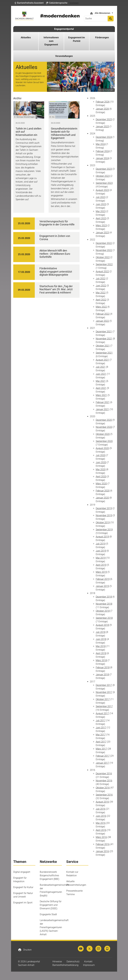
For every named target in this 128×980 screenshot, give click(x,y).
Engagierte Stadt (48, 914)
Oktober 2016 (103, 788)
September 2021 (104, 353)
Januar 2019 (102, 586)
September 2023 (104, 183)
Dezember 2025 (104, 119)
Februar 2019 (103, 579)
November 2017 (104, 692)
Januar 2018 (102, 675)
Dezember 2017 (104, 685)
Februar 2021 (103, 402)
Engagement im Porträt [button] (77, 39)
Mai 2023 (101, 211)
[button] (29, 3)
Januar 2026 (102, 109)
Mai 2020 (101, 469)
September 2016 (104, 795)
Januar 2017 (102, 763)
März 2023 (101, 225)
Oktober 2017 (103, 699)
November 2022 (104, 250)
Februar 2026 (103, 102)
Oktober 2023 (103, 176)
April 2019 (101, 565)
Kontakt (88, 962)
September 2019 (104, 530)
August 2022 (102, 271)
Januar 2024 (102, 158)
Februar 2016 (103, 844)
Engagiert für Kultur (23, 887)
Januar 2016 (102, 851)
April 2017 (101, 742)
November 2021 (104, 339)
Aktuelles (26, 37)
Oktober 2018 (103, 611)
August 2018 (102, 625)
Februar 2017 (103, 756)
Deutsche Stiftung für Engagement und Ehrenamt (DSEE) (51, 905)
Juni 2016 (101, 816)
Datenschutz (73, 962)
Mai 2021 (101, 381)
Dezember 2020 (104, 420)
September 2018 (104, 618)
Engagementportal (64, 29)
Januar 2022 (102, 321)
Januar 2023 (102, 233)
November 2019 (104, 515)
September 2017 (104, 706)
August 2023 (102, 190)
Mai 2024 (101, 144)
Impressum (89, 965)
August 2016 (102, 802)
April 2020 (101, 477)
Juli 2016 (101, 809)
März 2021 (101, 395)
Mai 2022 (101, 293)
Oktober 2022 (103, 257)
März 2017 (101, 749)
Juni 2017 (101, 728)
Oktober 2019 (103, 522)
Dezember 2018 (104, 597)
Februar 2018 (103, 667)
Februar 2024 (103, 151)
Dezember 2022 (104, 243)
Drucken (25, 950)
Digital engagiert (22, 872)
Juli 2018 (101, 632)
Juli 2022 (101, 279)
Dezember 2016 (104, 774)
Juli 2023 (101, 197)
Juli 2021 (101, 367)
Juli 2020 (101, 455)
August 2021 (102, 360)
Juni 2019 (101, 551)
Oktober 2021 (103, 346)
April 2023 (101, 218)
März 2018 (101, 660)
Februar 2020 (103, 491)
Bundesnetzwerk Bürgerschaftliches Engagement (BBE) (49, 875)
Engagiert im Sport (23, 903)
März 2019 (101, 572)
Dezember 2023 (104, 169)
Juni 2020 (101, 462)
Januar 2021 (102, 409)
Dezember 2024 (104, 137)
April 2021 (101, 388)
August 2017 (102, 713)
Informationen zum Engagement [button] (51, 41)
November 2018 (104, 604)
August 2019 (102, 537)
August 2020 (102, 448)
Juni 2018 (101, 639)
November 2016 (104, 781)
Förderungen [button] (102, 37)
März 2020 (101, 484)
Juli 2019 (101, 544)
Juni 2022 (101, 286)
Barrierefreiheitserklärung (65, 965)
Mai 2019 (101, 558)
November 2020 (104, 427)
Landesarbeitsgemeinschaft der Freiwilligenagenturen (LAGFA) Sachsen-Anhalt (54, 927)
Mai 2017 (101, 735)
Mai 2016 (101, 823)
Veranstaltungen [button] (64, 56)
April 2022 (101, 300)
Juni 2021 (101, 374)
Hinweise (57, 962)
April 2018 (101, 653)
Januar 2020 (102, 498)
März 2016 (101, 837)
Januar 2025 (102, 126)
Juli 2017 (101, 720)
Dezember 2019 (104, 508)
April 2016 (101, 830)
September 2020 (104, 441)
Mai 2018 (101, 646)
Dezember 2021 (104, 332)
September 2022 (104, 264)
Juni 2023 (101, 204)
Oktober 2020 (103, 434)
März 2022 (101, 307)
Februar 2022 (103, 314)
